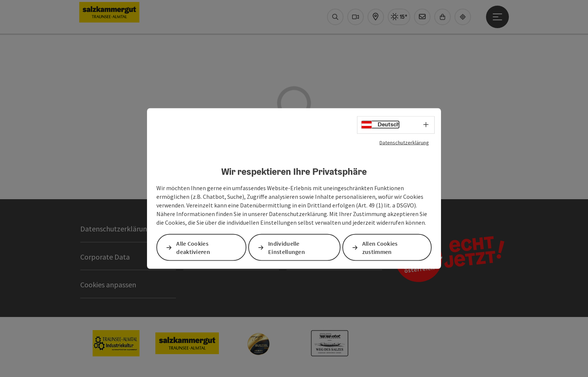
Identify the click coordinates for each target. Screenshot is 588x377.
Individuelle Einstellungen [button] (286, 247)
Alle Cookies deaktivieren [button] (193, 247)
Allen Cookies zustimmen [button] (380, 247)
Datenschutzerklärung (404, 142)
